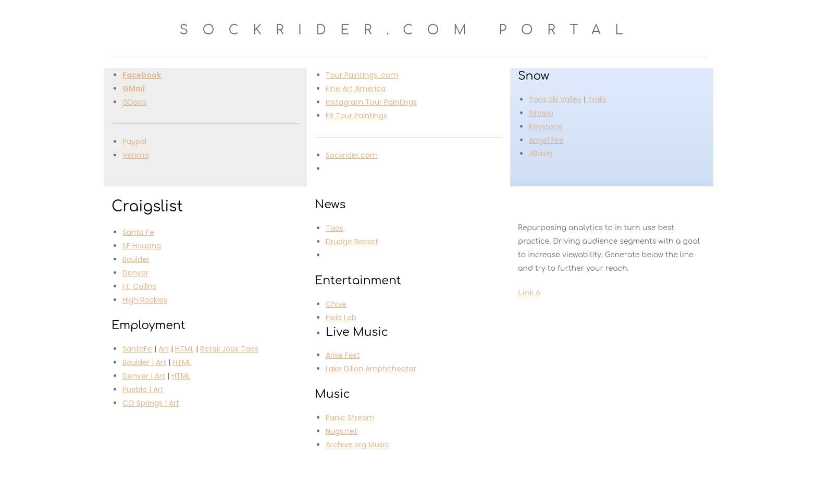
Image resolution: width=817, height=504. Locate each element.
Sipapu (541, 113)
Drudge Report (352, 242)
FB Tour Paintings (356, 116)
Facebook (142, 75)
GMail (134, 89)
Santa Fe (138, 232)
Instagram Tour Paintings (371, 102)
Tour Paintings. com (362, 75)
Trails (597, 99)
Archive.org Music (357, 445)
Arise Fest (343, 355)
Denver (135, 273)
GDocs (134, 102)
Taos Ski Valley (555, 99)
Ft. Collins (139, 286)
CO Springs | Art (151, 403)
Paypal (134, 142)
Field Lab (341, 318)
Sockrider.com (352, 155)
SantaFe (137, 349)
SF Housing (142, 246)
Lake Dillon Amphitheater (371, 369)
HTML (184, 349)
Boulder (136, 259)
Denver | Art (144, 376)
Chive (336, 304)
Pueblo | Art (143, 389)
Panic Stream (350, 418)
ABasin (541, 154)
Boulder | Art (144, 362)
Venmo (136, 155)
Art (164, 349)
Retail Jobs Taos (229, 349)
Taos (335, 228)
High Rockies (145, 300)
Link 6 (529, 293)
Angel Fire (546, 140)
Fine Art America (356, 89)
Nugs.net (342, 431)
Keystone (546, 127)
